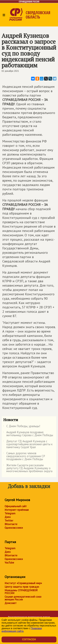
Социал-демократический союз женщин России (23, 598)
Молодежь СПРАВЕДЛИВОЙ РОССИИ (21, 592)
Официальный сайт (16, 506)
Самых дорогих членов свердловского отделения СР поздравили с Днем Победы (24, 456)
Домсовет (11, 603)
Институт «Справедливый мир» (23, 583)
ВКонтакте (11, 524)
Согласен (29, 639)
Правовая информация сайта (22, 630)
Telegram (10, 513)
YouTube (9, 563)
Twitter (9, 521)
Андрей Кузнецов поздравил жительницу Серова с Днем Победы (28, 434)
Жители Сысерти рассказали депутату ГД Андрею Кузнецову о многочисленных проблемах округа (28, 468)
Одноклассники (14, 528)
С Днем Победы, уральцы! (22, 427)
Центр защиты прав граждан (22, 587)
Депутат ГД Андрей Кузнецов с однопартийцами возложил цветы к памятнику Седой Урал (28, 444)
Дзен (8, 517)
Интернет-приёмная (17, 510)
